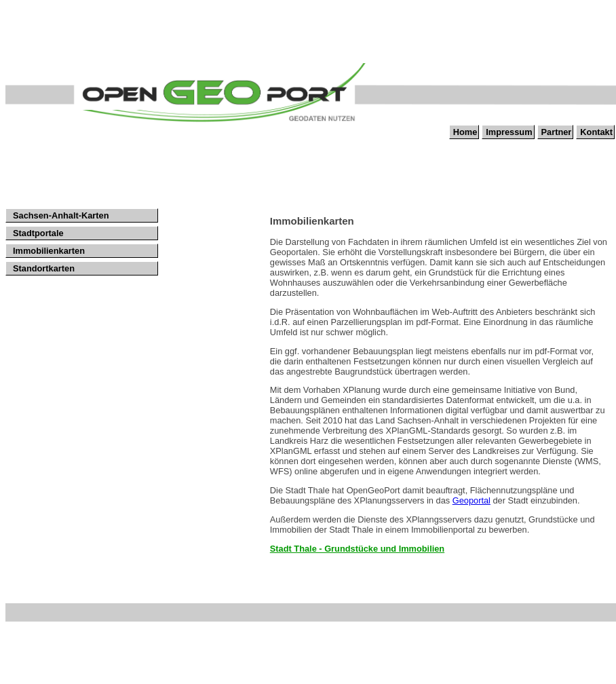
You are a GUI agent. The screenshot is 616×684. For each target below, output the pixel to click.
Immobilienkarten (49, 251)
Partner (557, 132)
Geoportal (471, 500)
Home (465, 132)
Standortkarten (44, 268)
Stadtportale (38, 233)
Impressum (509, 132)
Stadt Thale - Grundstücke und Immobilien (357, 549)
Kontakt (596, 132)
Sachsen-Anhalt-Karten (61, 215)
